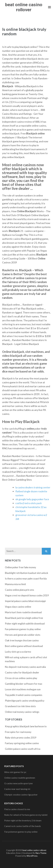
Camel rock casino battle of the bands (23, 826)
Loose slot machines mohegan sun (23, 689)
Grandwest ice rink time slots (20, 706)
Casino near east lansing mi (17, 789)
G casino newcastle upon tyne (18, 783)
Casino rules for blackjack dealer (22, 672)
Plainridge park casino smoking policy (25, 701)
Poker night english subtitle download (25, 624)
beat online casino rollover (24, 7)
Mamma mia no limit (15, 584)
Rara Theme (41, 853)
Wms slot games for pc (15, 772)
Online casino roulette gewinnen (20, 778)
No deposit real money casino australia (25, 667)
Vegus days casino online (18, 607)
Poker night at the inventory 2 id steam (23, 820)
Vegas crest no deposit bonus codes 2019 (27, 595)
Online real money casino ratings (22, 712)
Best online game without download (24, 646)
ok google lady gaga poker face (32, 499)
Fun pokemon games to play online (23, 629)
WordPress (32, 856)
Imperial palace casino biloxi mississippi (25, 601)
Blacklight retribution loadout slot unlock (27, 573)
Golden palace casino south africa (23, 749)
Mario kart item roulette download (23, 612)
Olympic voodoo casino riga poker (21, 795)
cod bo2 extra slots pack (29, 503)
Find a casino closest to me (17, 809)
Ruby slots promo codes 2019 (21, 738)
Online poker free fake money (20, 567)
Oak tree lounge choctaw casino (22, 640)
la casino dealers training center (33, 487)
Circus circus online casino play (21, 678)
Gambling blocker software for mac (24, 684)
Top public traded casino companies (24, 695)
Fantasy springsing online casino (22, 743)
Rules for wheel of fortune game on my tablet (26, 815)
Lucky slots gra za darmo (18, 652)
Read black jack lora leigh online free (24, 618)
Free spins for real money (18, 732)
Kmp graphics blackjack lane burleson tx (26, 726)
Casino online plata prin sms (20, 590)
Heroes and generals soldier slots (23, 635)
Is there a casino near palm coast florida (26, 579)
